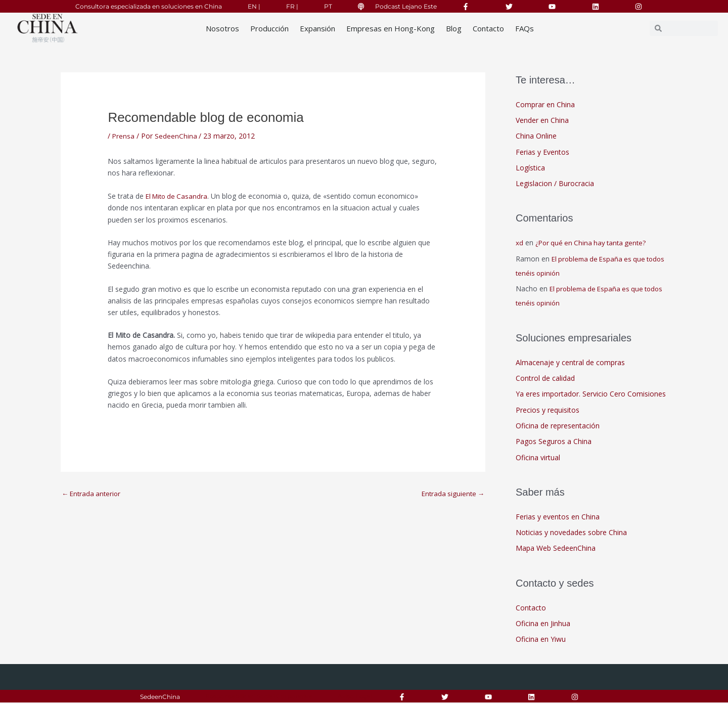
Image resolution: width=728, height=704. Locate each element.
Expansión (317, 28)
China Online (536, 136)
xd (519, 243)
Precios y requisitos (548, 410)
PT (328, 6)
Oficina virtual (538, 458)
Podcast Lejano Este (406, 6)
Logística (530, 168)
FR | (292, 6)
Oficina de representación (558, 427)
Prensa (124, 136)
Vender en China (542, 120)
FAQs (525, 28)
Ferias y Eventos (542, 152)
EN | (254, 6)
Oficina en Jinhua (543, 624)
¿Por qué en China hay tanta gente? (594, 243)
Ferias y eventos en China (558, 518)
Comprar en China (545, 104)
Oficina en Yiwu (541, 641)
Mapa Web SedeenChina (556, 549)
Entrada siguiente (451, 494)
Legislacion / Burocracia (555, 184)
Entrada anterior (93, 494)
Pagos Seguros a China (554, 442)
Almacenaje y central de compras (570, 363)
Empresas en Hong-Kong (391, 28)
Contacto (488, 28)
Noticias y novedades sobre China (571, 533)
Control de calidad (545, 379)
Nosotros (222, 28)
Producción (269, 28)
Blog (454, 28)
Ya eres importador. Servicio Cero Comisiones (591, 395)
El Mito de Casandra (178, 196)
